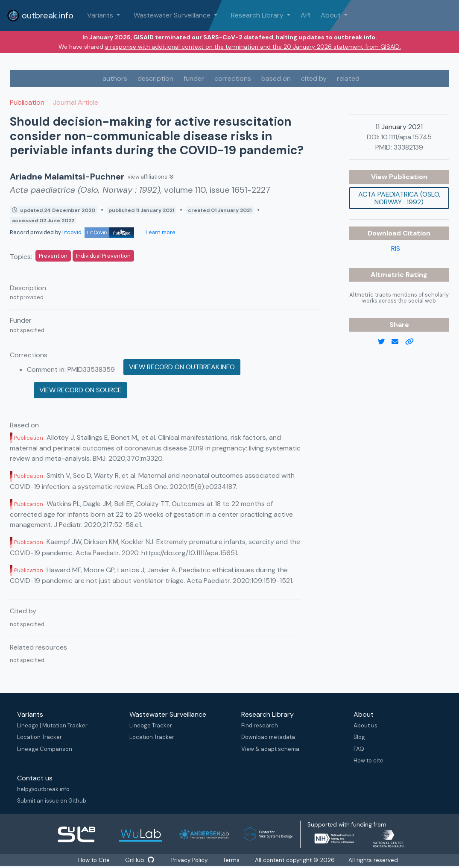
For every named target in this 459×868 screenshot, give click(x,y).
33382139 (408, 147)
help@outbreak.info (43, 789)
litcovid (98, 232)
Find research (260, 725)
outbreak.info (40, 15)
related (348, 78)
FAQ (359, 749)
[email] (398, 342)
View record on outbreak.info (182, 367)
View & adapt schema (270, 749)
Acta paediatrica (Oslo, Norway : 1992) (399, 198)
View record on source (80, 390)
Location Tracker (39, 737)
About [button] (332, 15)
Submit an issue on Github (52, 801)
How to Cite (94, 860)
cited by (314, 78)
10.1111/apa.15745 (406, 137)
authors (115, 78)
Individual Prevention (103, 256)
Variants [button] (101, 15)
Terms (233, 860)
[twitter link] (385, 342)
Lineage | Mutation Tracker (52, 725)
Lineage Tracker (151, 725)
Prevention (53, 256)
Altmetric (388, 275)
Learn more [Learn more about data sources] (160, 232)
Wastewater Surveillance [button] (173, 15)
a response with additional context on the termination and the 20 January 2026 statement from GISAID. (253, 47)
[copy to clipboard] (413, 342)
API (306, 15)
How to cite (368, 761)
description (155, 78)
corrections (233, 78)
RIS (396, 249)
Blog (359, 737)
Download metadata (268, 737)
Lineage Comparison (45, 749)
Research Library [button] (258, 15)
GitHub (140, 860)
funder (194, 78)
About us (365, 725)
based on (276, 78)
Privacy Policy (190, 860)
